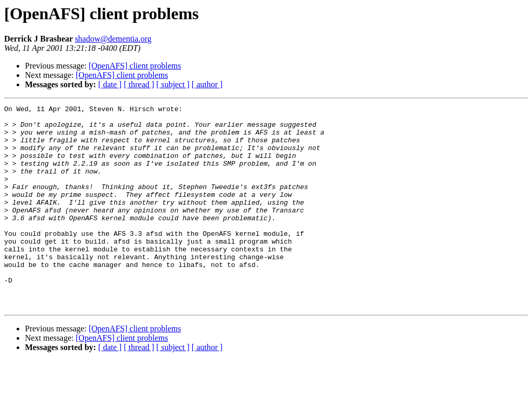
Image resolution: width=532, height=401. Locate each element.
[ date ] (110, 84)
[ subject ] (173, 84)
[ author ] (207, 84)
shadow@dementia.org (113, 39)
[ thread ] (139, 84)
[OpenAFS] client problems (135, 66)
